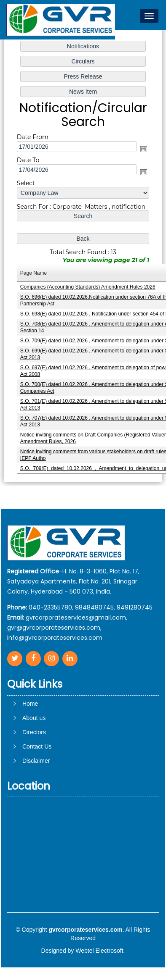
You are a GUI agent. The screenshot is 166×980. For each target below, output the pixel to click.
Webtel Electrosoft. (100, 951)
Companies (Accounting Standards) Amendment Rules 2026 (88, 287)
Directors (34, 768)
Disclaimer (36, 797)
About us (34, 754)
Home (30, 740)
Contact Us (37, 783)
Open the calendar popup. (144, 149)
